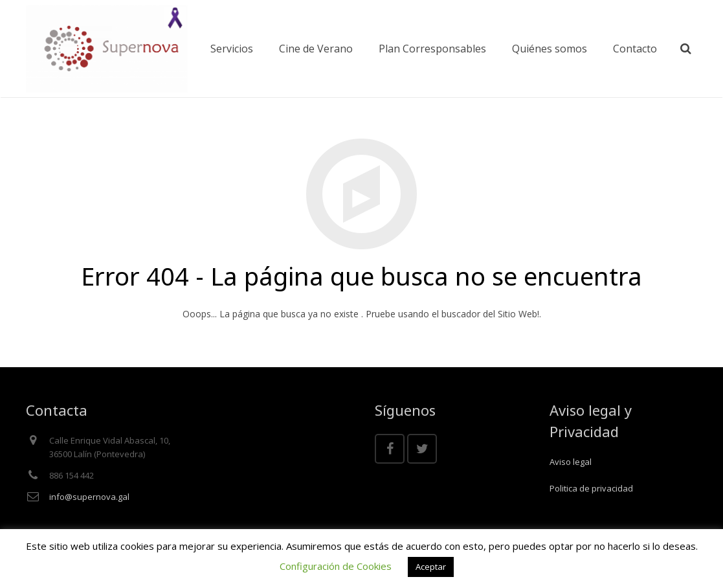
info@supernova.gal (89, 497)
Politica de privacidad (591, 488)
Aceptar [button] (431, 567)
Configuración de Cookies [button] (336, 566)
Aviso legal (571, 462)
